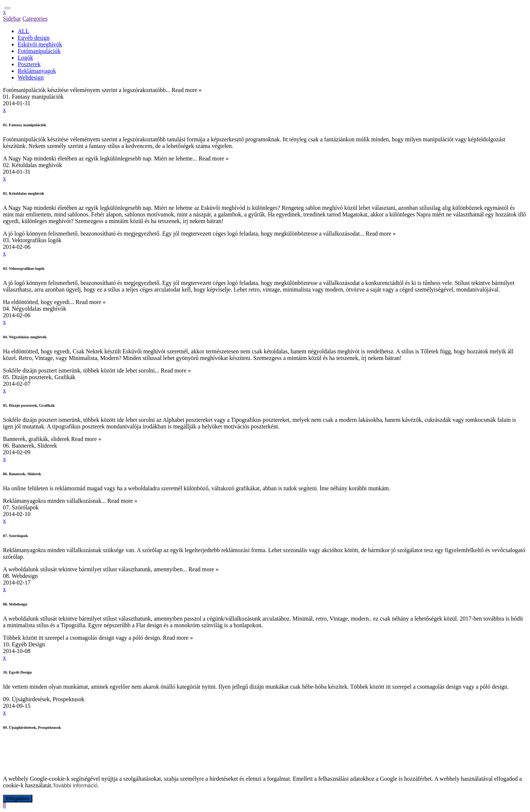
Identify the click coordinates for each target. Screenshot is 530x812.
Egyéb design (34, 38)
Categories (35, 19)
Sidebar (12, 19)
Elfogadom (18, 799)
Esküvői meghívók (40, 44)
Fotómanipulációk (39, 51)
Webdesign (31, 77)
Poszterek (29, 64)
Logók (25, 58)
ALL (23, 31)
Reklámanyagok (37, 71)
